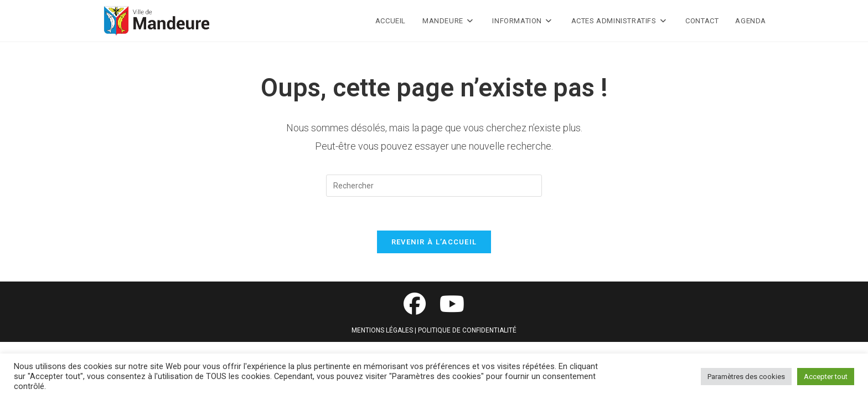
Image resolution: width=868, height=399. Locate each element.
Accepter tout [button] (826, 377)
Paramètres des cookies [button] (746, 377)
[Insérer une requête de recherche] (434, 186)
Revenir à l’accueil (434, 242)
